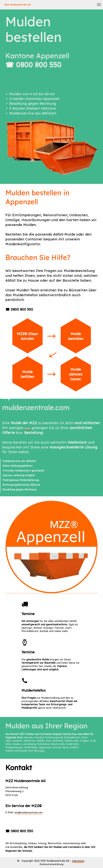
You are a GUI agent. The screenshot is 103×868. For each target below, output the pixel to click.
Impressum (78, 861)
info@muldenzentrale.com (30, 812)
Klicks (30, 428)
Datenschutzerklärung (51, 864)
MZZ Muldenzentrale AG (26, 5)
